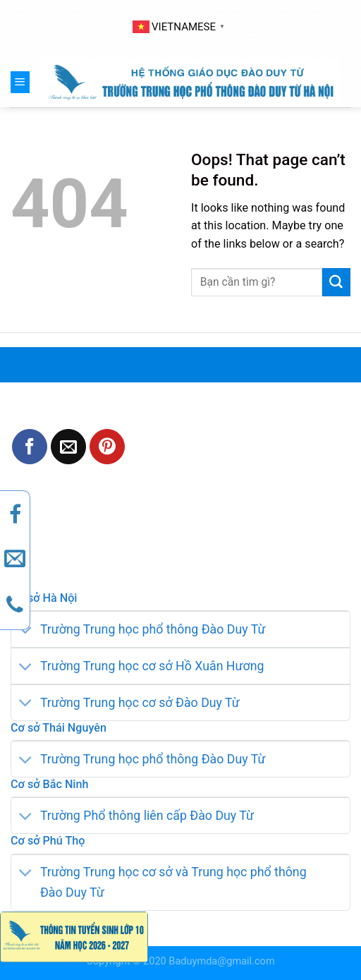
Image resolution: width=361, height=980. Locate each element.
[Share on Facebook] (30, 447)
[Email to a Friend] (68, 447)
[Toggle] (25, 631)
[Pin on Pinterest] (107, 447)
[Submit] (336, 282)
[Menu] (20, 82)
